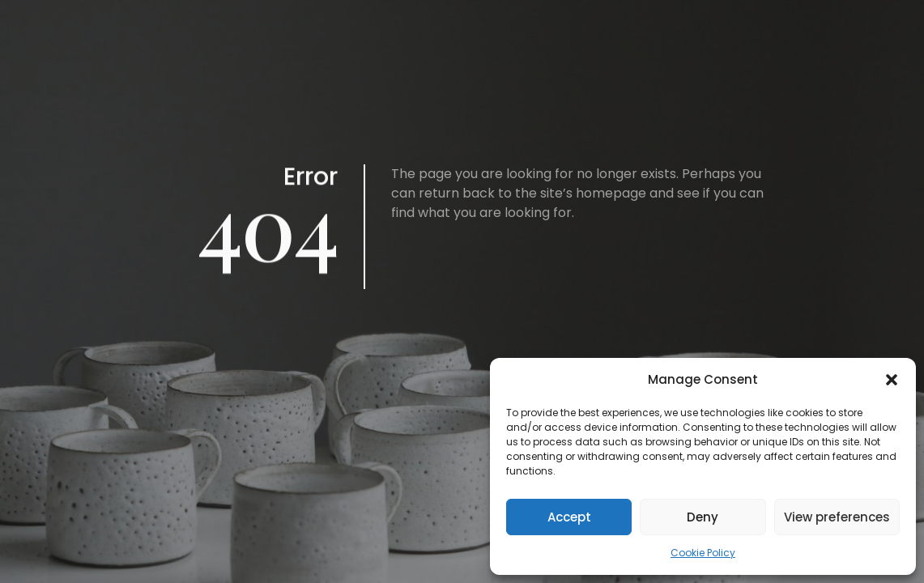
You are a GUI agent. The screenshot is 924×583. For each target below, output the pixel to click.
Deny (703, 517)
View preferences (837, 517)
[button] (892, 380)
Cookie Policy (703, 553)
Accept (569, 517)
